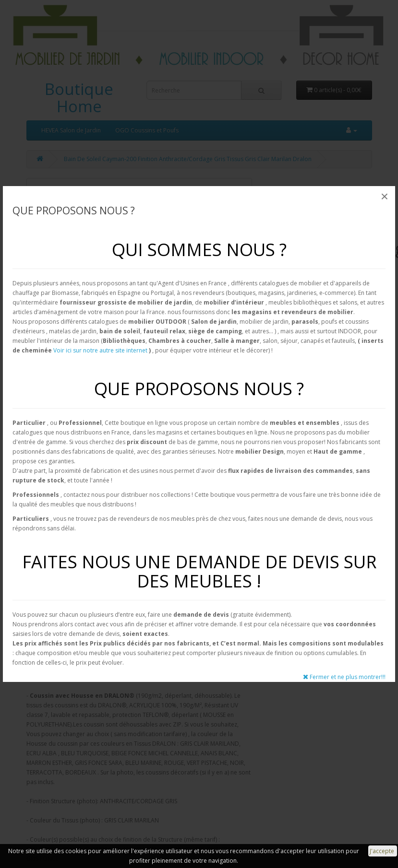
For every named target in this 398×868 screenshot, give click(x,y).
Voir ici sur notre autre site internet (100, 350)
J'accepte (383, 851)
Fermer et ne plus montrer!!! (344, 677)
